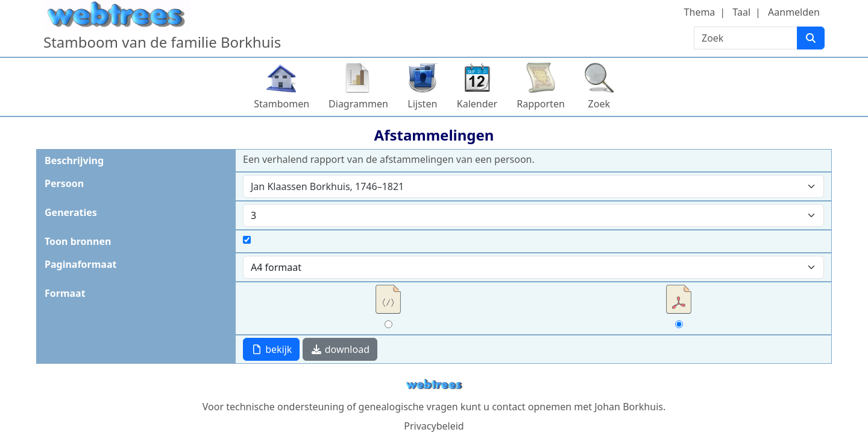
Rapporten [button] (541, 104)
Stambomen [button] (281, 104)
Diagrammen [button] (358, 104)
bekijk (271, 349)
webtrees (434, 385)
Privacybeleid (434, 426)
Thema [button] (700, 12)
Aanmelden (794, 12)
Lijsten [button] (422, 104)
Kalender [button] (477, 104)
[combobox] (533, 186)
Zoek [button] (599, 104)
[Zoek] (811, 38)
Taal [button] (741, 12)
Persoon (64, 183)
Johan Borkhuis (629, 407)
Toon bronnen (78, 241)
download (340, 349)
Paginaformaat (80, 264)
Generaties (71, 212)
